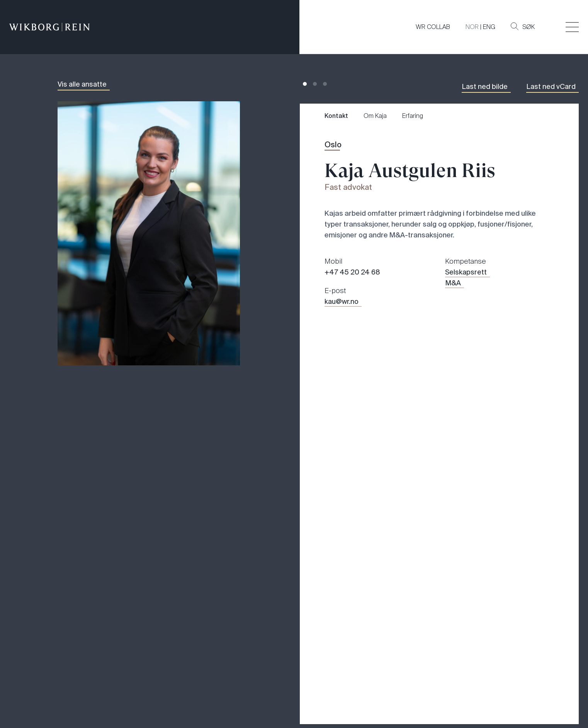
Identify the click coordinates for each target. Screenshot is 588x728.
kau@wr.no (342, 302)
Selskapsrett (466, 272)
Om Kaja (375, 116)
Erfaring (413, 116)
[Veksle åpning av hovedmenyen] (572, 27)
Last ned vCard (551, 87)
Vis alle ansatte (82, 84)
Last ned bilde (485, 87)
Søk (523, 27)
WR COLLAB (433, 27)
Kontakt (336, 116)
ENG (489, 27)
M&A (453, 283)
